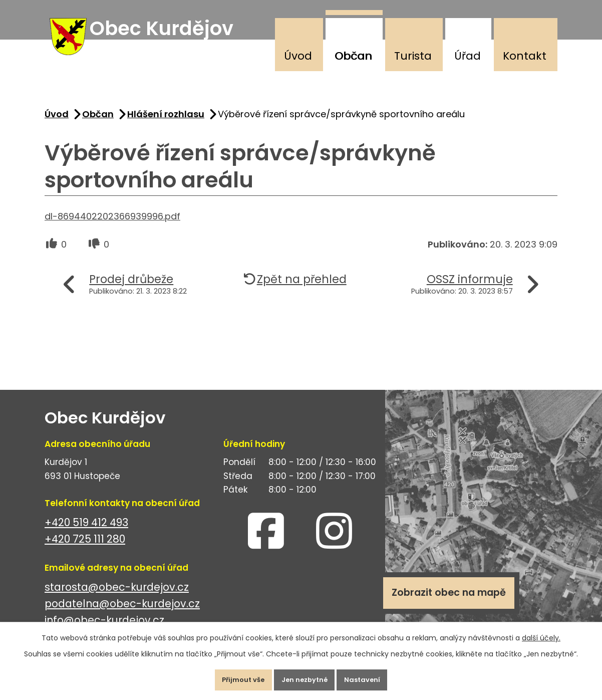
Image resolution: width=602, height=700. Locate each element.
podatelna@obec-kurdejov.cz (122, 614)
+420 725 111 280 (85, 549)
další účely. (541, 632)
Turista (413, 56)
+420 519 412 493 (86, 532)
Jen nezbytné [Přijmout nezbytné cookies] (305, 677)
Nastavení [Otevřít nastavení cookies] (373, 677)
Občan (353, 56)
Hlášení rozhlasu (166, 124)
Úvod (298, 56)
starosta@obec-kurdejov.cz (117, 597)
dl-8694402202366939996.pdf (112, 226)
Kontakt (525, 56)
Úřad (468, 56)
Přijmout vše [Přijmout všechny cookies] (233, 677)
